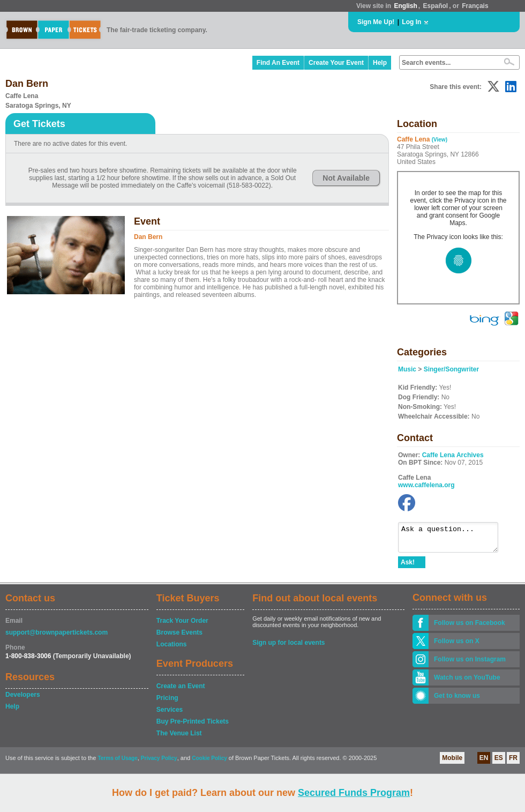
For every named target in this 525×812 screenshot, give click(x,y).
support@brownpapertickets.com (57, 637)
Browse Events (179, 637)
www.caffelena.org (426, 485)
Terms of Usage (117, 763)
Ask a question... (453, 540)
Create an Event (181, 691)
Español (436, 6)
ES (499, 763)
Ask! (408, 567)
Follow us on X (457, 646)
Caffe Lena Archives (453, 455)
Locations (172, 649)
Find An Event (278, 63)
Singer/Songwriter (451, 369)
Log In (411, 22)
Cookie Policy (209, 763)
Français (475, 6)
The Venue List (179, 738)
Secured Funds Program (354, 793)
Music (407, 369)
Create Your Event (336, 63)
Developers (23, 699)
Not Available (346, 178)
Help (380, 63)
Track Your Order (182, 625)
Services (170, 714)
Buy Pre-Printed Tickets (193, 726)
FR (513, 763)
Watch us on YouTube (467, 682)
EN (484, 763)
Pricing (167, 703)
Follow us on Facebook (470, 628)
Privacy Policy (159, 763)
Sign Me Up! (376, 22)
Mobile (452, 763)
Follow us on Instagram (470, 664)
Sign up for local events (288, 647)
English (405, 6)
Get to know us (457, 701)
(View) (440, 140)
